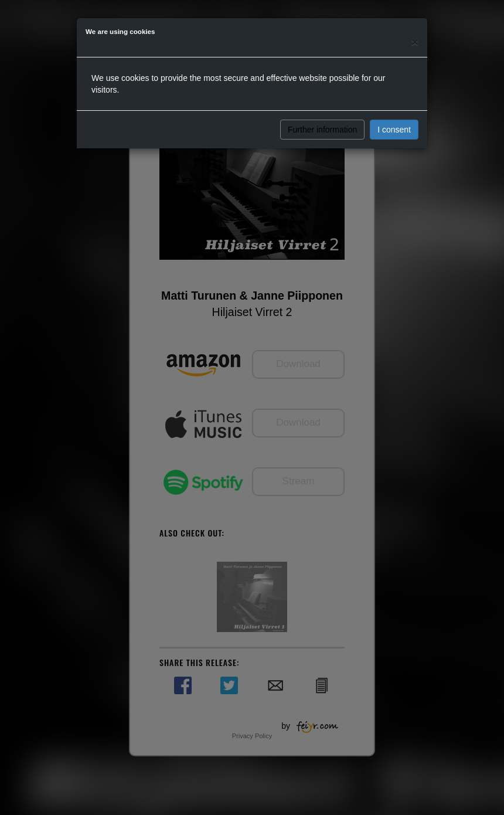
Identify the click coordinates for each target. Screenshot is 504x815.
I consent (394, 130)
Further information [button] (322, 130)
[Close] (415, 42)
